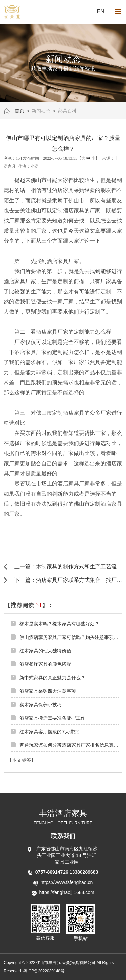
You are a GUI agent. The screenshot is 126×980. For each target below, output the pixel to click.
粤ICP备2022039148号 (44, 971)
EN (101, 12)
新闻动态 (41, 111)
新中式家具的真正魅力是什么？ (52, 678)
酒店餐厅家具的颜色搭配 (45, 664)
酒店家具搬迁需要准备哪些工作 (52, 718)
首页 (19, 111)
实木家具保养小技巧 (41, 705)
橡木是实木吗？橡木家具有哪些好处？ (59, 624)
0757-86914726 (52, 872)
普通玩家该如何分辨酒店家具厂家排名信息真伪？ (71, 745)
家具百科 (67, 111)
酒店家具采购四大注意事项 (48, 691)
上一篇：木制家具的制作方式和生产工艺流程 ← (68, 567)
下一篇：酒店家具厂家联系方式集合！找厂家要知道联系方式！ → (68, 580)
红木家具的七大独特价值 (45, 651)
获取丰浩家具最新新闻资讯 (63, 69)
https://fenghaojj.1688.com (67, 892)
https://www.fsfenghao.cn (67, 882)
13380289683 (84, 872)
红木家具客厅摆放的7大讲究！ (51, 732)
